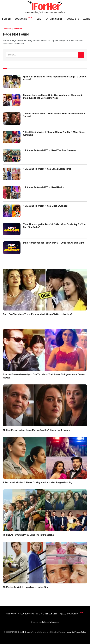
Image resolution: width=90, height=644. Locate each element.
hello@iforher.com (50, 622)
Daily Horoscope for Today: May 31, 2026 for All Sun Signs (54, 243)
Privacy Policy (80, 632)
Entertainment (54, 19)
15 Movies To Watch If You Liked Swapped (45, 206)
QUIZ (63, 614)
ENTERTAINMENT (50, 614)
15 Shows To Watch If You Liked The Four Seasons (50, 150)
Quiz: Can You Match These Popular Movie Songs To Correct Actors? (37, 314)
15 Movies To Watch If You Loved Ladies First (47, 169)
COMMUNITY (73, 614)
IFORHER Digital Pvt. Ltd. (20, 632)
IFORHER (6, 19)
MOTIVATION (11, 614)
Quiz (39, 19)
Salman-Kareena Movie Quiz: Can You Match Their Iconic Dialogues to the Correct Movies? (53, 97)
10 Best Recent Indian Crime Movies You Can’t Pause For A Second (37, 430)
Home (5, 29)
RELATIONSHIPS (27, 614)
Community (21, 19)
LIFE (38, 614)
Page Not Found (16, 29)
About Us (70, 632)
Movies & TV (73, 19)
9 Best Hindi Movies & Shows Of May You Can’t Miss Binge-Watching (38, 482)
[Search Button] (81, 55)
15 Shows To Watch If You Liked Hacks (43, 187)
